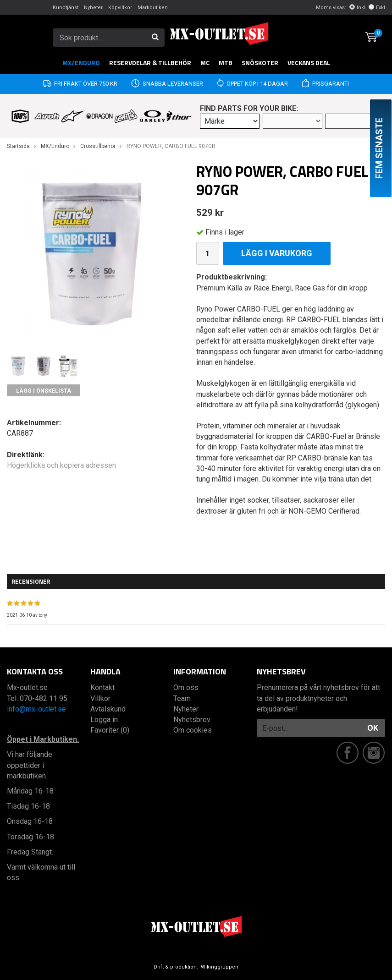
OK (373, 728)
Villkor (100, 698)
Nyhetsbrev (192, 720)
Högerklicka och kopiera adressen (61, 465)
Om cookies (193, 730)
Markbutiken (153, 8)
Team (182, 698)
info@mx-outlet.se (36, 709)
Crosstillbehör (98, 146)
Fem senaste (379, 148)
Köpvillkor (120, 8)
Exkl (377, 8)
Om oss (186, 687)
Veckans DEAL (309, 63)
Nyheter (93, 8)
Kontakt (102, 687)
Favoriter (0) (110, 730)
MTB (226, 63)
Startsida (18, 146)
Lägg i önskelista (44, 391)
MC (205, 63)
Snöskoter (260, 63)
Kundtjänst (66, 8)
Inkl (357, 8)
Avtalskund (108, 709)
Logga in (104, 720)
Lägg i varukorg (277, 253)
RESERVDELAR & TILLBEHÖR (150, 63)
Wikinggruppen (220, 967)
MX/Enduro (81, 63)
